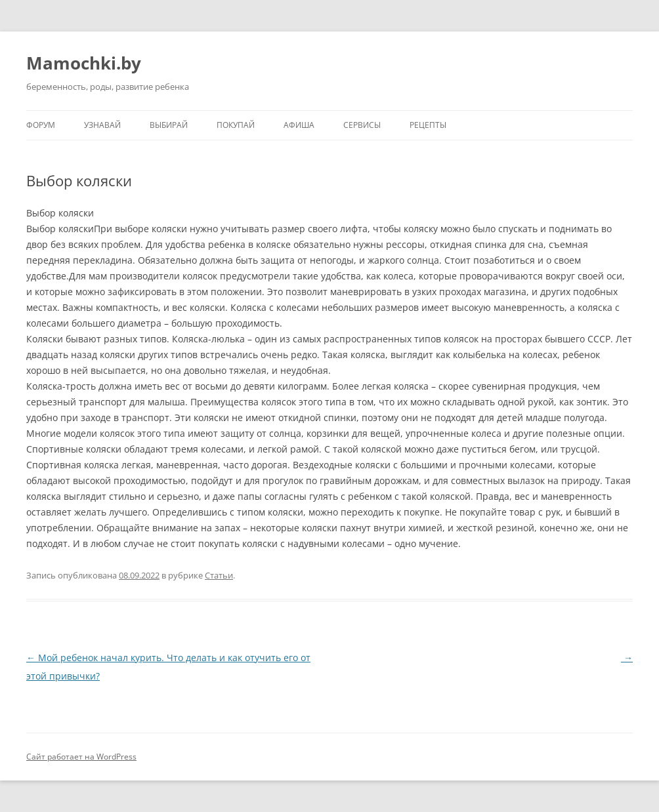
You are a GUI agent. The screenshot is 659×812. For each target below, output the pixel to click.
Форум (41, 125)
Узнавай (102, 125)
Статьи (219, 575)
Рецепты (428, 125)
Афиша (299, 125)
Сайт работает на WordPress (81, 757)
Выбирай (169, 125)
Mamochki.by (84, 63)
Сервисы (362, 125)
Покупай (236, 125)
